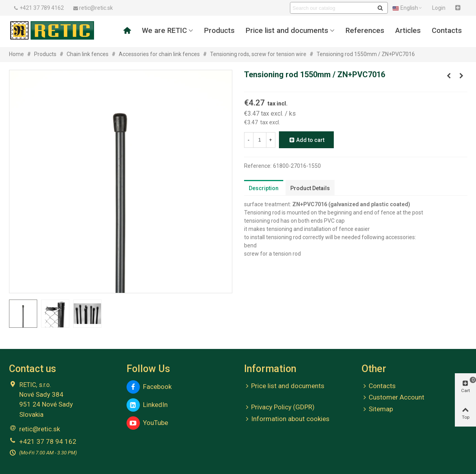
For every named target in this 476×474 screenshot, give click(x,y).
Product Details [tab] (310, 188)
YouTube (147, 423)
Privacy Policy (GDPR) (279, 407)
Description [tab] (264, 188)
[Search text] (332, 8)
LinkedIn (147, 405)
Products (219, 31)
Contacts (447, 31)
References (365, 31)
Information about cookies (287, 419)
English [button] (408, 8)
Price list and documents (287, 31)
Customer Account (393, 398)
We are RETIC (164, 31)
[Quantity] (260, 140)
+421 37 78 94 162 (48, 441)
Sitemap (377, 409)
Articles (408, 31)
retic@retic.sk (40, 429)
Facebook (149, 387)
